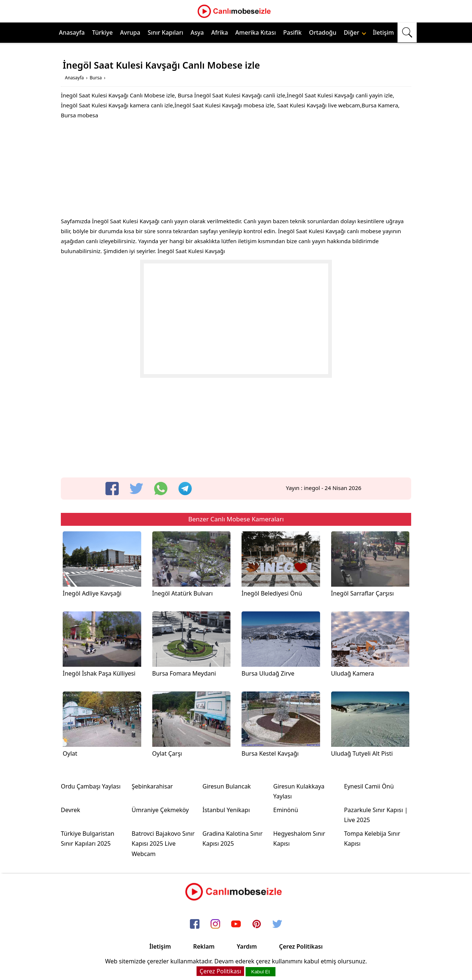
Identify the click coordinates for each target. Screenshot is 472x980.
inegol (312, 488)
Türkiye (103, 32)
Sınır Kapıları (165, 32)
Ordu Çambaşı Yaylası (91, 786)
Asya (197, 32)
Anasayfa (72, 32)
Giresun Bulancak (227, 786)
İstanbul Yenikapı (226, 810)
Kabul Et (260, 972)
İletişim (383, 32)
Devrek (70, 810)
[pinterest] (257, 924)
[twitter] (136, 489)
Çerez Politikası (301, 946)
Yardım (247, 946)
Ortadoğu (323, 32)
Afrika (220, 32)
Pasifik (292, 32)
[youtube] (236, 924)
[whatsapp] (161, 489)
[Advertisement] (236, 170)
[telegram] (185, 489)
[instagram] (215, 924)
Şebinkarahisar (152, 786)
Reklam (204, 946)
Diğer (355, 32)
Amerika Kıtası (256, 32)
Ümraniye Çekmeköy (160, 810)
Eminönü (286, 810)
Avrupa (130, 32)
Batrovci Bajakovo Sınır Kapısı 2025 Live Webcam (163, 843)
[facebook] (112, 489)
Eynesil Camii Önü (369, 786)
